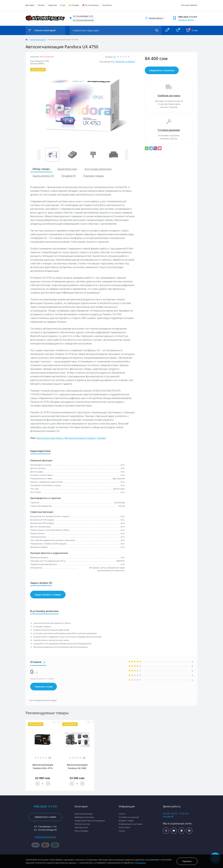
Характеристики (67, 169)
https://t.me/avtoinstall (182, 831)
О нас (63, 5)
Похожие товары (94, 176)
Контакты (107, 5)
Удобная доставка (169, 96)
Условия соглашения (129, 817)
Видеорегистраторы (84, 817)
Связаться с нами (45, 817)
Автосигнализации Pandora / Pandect (85, 438)
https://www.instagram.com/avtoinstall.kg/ (166, 831)
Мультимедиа (81, 831)
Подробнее (140, 863)
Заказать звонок (186, 20)
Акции (122, 831)
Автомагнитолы (82, 824)
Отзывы (74, 5)
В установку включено (98, 169)
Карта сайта (124, 827)
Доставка (30, 5)
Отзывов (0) (69, 176)
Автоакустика (81, 827)
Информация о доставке (131, 824)
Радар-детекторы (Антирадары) (90, 821)
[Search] (157, 30)
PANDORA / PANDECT (125, 62)
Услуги (122, 814)
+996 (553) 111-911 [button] (187, 17)
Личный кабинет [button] (189, 5)
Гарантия (52, 5)
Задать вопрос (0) (43, 176)
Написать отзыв (44, 687)
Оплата (41, 5)
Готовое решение (169, 130)
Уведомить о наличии (162, 70)
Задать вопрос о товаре (48, 595)
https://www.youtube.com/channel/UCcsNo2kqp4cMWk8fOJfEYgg (174, 831)
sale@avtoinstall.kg (45, 837)
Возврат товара (126, 821)
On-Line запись (91, 5)
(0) (115, 57)
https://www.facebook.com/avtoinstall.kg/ (189, 831)
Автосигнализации (38, 39)
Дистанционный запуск (50, 438)
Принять (187, 861)
